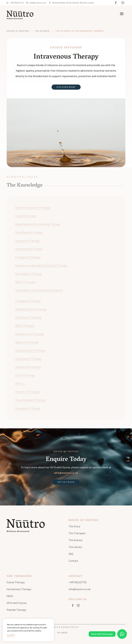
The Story (74, 526)
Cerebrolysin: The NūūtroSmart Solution (39, 290)
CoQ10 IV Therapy (26, 216)
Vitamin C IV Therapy (27, 392)
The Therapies (77, 533)
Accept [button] (11, 635)
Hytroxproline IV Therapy (30, 350)
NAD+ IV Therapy (25, 282)
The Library (75, 547)
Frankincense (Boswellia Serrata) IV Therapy (41, 265)
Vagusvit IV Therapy (27, 342)
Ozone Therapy (16, 582)
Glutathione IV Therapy (29, 232)
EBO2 (10, 596)
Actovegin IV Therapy (28, 408)
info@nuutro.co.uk (66, 473)
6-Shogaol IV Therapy (28, 257)
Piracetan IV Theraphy (28, 317)
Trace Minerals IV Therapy (30, 400)
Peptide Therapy (16, 610)
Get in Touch (66, 482)
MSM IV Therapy (25, 326)
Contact (73, 561)
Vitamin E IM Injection (28, 367)
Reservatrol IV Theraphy (30, 334)
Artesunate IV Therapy (28, 359)
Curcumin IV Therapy (27, 241)
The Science (42, 31)
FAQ (71, 554)
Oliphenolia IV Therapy (29, 249)
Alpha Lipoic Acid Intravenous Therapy (38, 224)
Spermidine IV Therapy (29, 274)
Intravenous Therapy (19, 589)
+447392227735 (78, 582)
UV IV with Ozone (16, 603)
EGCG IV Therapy (25, 375)
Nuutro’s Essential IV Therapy (33, 208)
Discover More (66, 87)
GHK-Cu (20, 383)
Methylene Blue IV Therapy (31, 309)
